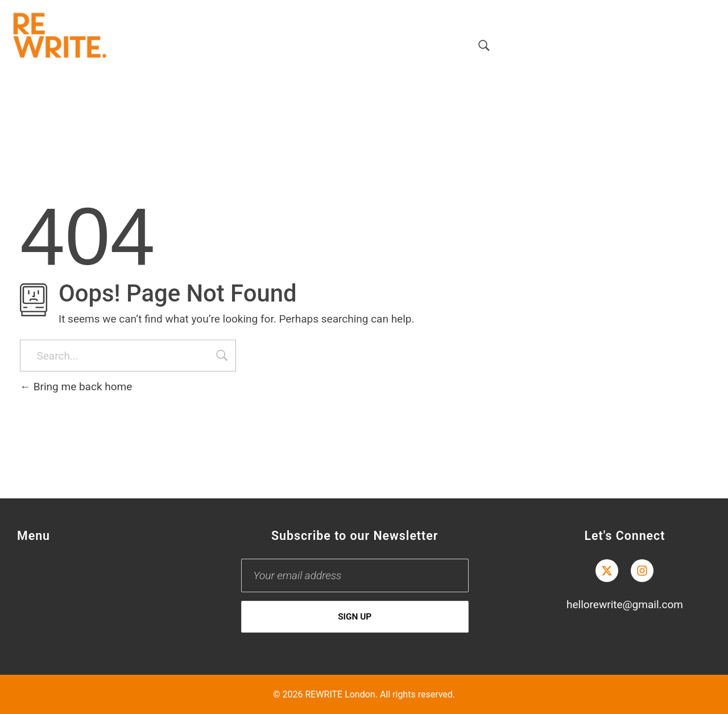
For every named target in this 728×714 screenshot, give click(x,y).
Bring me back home (76, 387)
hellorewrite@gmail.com (625, 604)
